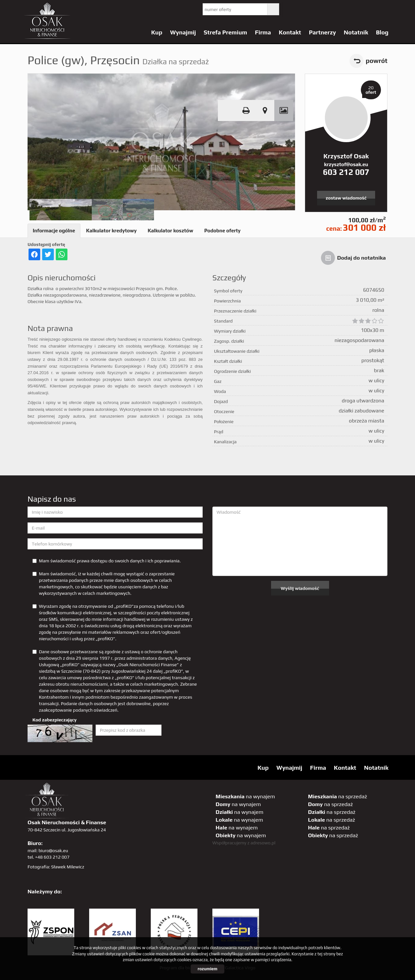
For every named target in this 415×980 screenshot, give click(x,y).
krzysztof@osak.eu (346, 164)
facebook (319, 9)
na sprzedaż (338, 796)
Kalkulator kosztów (170, 231)
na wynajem (245, 796)
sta (359, 9)
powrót (377, 61)
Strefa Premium (225, 32)
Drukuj (246, 110)
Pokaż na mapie (265, 110)
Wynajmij (183, 32)
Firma (263, 32)
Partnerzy (323, 32)
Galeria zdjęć (284, 110)
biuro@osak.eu (53, 851)
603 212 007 (346, 172)
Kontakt (290, 32)
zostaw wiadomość (346, 198)
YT (306, 9)
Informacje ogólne (54, 231)
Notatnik (356, 32)
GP (346, 9)
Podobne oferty (222, 231)
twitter (293, 9)
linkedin (372, 9)
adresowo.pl (263, 843)
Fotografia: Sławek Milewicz (56, 867)
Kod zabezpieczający (54, 720)
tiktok (386, 9)
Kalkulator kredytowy (112, 231)
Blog (382, 32)
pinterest (332, 9)
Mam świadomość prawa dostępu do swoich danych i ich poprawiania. (107, 561)
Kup (157, 32)
